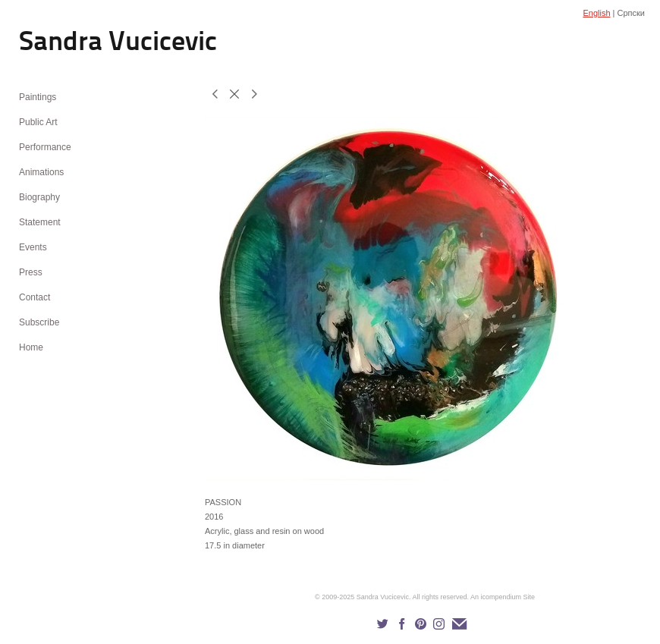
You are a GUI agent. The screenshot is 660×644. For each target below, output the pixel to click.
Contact (35, 297)
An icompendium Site (503, 597)
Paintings (38, 97)
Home (31, 347)
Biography (39, 197)
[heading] (57, 44)
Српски (631, 13)
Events (33, 247)
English (596, 13)
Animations (41, 172)
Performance (45, 147)
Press (31, 272)
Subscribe (39, 322)
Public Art (38, 122)
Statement (40, 222)
